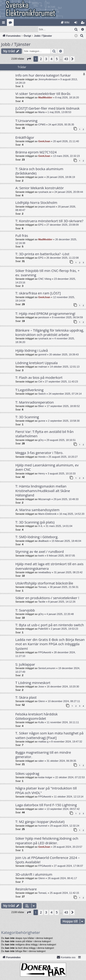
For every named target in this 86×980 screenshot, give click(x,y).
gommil (42, 355)
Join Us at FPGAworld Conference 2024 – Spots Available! (47, 860)
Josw (41, 687)
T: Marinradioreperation (35, 402)
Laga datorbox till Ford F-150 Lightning (46, 805)
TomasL (43, 587)
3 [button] (46, 59)
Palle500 (43, 629)
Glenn (42, 701)
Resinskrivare (26, 889)
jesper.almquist (47, 207)
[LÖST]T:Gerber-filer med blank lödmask (47, 108)
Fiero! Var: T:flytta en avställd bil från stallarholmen (44, 434)
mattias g (43, 742)
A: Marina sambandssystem (37, 510)
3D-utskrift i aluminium (34, 875)
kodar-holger (45, 778)
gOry (41, 440)
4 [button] (51, 59)
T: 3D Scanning (27, 417)
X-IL (41, 526)
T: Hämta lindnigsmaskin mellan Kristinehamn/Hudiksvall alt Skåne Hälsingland (43, 491)
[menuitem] (65, 22)
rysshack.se (45, 192)
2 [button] (41, 59)
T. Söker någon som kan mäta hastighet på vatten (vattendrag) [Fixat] (49, 735)
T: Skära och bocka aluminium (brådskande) (39, 171)
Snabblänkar (4, 23)
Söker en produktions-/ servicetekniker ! (47, 598)
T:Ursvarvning (26, 121)
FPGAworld (45, 653)
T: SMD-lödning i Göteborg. (37, 537)
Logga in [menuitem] (77, 23)
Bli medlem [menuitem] (84, 23)
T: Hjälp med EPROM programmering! (45, 314)
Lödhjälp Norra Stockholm (36, 203)
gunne (42, 421)
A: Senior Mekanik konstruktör (40, 188)
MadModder (45, 98)
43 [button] (66, 59)
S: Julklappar (25, 664)
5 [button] (57, 59)
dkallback (44, 541)
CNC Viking (45, 279)
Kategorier (11, 23)
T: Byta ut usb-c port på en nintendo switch (50, 625)
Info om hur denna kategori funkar (43, 75)
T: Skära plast (26, 698)
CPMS (42, 125)
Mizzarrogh (44, 499)
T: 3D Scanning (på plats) (35, 522)
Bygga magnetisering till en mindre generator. (43, 755)
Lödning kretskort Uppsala (36, 363)
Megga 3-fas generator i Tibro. (39, 453)
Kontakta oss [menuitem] (66, 957)
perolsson (44, 318)
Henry (42, 474)
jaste (41, 177)
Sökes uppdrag (27, 774)
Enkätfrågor (25, 138)
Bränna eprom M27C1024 (36, 152)
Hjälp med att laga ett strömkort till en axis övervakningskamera (49, 566)
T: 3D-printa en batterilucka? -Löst (42, 254)
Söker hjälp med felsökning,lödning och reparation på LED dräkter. (47, 841)
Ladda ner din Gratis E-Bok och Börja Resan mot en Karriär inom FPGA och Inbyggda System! (50, 644)
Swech (42, 394)
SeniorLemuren (47, 668)
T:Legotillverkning (29, 390)
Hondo (42, 457)
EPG (41, 225)
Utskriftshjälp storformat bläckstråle (44, 583)
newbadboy (45, 573)
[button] (29, 59)
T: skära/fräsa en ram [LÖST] (38, 293)
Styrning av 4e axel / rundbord (40, 552)
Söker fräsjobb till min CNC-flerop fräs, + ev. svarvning (47, 273)
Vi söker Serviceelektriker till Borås (43, 94)
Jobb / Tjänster (16, 44)
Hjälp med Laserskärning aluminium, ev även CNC (47, 467)
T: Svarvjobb (25, 610)
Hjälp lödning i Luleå (32, 351)
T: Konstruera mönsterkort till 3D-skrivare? (49, 221)
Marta (42, 112)
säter (41, 761)
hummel (43, 826)
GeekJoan (44, 141)
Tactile (42, 602)
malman (43, 367)
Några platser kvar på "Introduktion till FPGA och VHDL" (46, 790)
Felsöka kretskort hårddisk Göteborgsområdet (36, 716)
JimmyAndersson (48, 80)
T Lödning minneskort (33, 683)
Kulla (41, 723)
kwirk (41, 556)
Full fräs (22, 236)
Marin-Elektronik (47, 514)
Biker (41, 406)
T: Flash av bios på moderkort (39, 378)
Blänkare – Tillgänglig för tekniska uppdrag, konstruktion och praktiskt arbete (50, 333)
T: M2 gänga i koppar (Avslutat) (40, 822)
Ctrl (40, 382)
